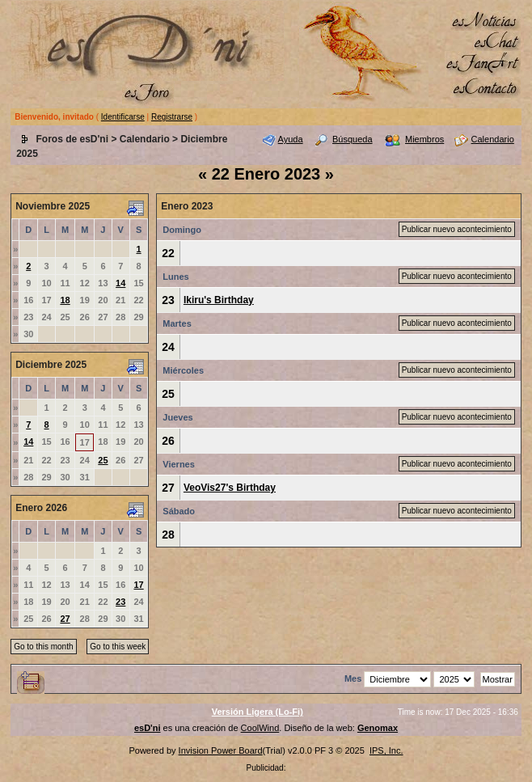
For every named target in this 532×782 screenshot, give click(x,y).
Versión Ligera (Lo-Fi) (258, 712)
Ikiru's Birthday (219, 300)
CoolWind (260, 728)
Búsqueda (353, 139)
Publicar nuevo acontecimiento (457, 229)
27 (65, 619)
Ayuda (291, 139)
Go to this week (118, 647)
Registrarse (172, 117)
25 (103, 460)
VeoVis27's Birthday (230, 488)
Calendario (145, 139)
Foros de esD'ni (73, 139)
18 (65, 300)
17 (138, 585)
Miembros (424, 139)
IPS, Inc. (386, 750)
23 (120, 602)
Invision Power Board (221, 750)
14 (120, 283)
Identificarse (123, 117)
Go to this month (43, 647)
